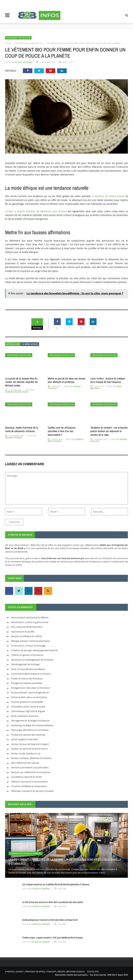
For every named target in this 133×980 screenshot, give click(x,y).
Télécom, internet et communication (29, 782)
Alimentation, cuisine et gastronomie (30, 622)
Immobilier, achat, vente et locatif (28, 707)
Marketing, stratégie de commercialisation (32, 725)
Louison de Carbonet (41, 889)
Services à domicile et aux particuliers (30, 767)
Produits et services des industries (28, 735)
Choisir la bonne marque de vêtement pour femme (36, 211)
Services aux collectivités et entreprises (31, 772)
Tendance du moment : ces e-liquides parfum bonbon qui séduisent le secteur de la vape (109, 431)
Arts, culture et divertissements (27, 627)
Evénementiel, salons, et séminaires (29, 697)
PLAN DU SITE (93, 972)
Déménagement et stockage (25, 664)
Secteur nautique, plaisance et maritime (31, 758)
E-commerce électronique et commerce (31, 674)
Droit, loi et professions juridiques (28, 669)
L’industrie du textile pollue (108, 196)
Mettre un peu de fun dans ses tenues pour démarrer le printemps (66, 380)
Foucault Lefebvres (23, 62)
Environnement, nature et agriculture (30, 692)
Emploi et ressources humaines (27, 678)
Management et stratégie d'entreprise (30, 721)
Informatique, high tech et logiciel (28, 711)
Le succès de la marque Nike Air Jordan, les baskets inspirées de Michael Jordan (21, 382)
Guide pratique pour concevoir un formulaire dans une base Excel (50, 920)
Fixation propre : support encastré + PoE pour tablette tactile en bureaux (53, 938)
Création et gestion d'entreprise (27, 655)
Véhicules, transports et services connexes (32, 791)
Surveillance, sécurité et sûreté (26, 777)
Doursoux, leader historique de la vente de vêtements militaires (21, 429)
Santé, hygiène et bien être (25, 739)
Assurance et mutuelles (23, 632)
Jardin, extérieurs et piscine (25, 716)
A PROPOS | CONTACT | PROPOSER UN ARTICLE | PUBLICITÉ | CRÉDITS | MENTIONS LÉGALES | (45, 972)
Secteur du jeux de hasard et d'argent (30, 744)
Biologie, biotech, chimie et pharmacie (30, 641)
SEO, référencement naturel (25, 763)
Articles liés (13, 344)
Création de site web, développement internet (34, 650)
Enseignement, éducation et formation (31, 688)
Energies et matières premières (27, 683)
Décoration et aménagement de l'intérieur (32, 660)
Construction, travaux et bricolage (28, 646)
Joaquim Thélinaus (14, 438)
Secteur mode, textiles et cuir (18, 38)
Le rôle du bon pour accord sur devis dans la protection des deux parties (53, 902)
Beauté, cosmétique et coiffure (27, 636)
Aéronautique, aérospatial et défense (30, 617)
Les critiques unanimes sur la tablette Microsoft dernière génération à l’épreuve (56, 884)
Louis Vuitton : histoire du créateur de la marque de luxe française (108, 380)
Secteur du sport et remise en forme (29, 749)
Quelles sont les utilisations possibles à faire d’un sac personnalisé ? (62, 431)
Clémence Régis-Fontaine (17, 392)
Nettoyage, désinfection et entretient (30, 730)
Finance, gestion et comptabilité (27, 702)
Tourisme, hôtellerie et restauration (29, 786)
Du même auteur (30, 344)
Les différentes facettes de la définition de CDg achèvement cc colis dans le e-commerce (65, 862)
